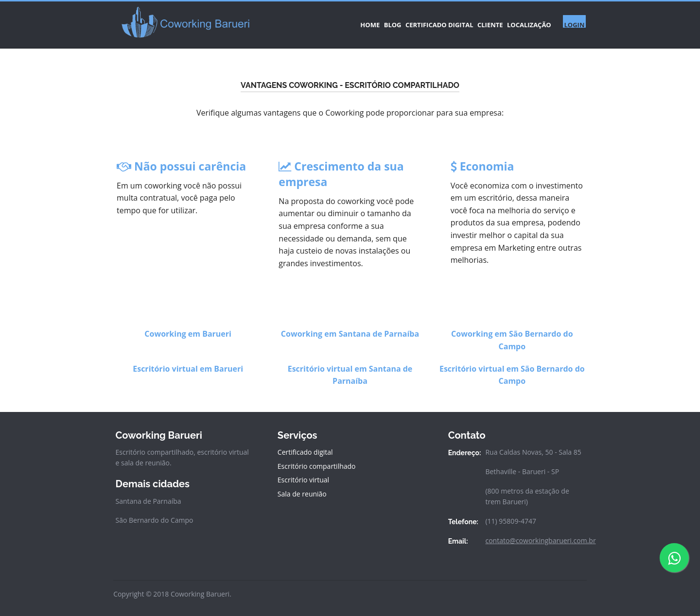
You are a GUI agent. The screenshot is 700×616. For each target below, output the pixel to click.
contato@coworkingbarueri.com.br (540, 534)
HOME (311, 21)
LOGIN (571, 21)
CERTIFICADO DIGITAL (403, 21)
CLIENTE (465, 21)
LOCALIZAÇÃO (516, 21)
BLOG (345, 21)
